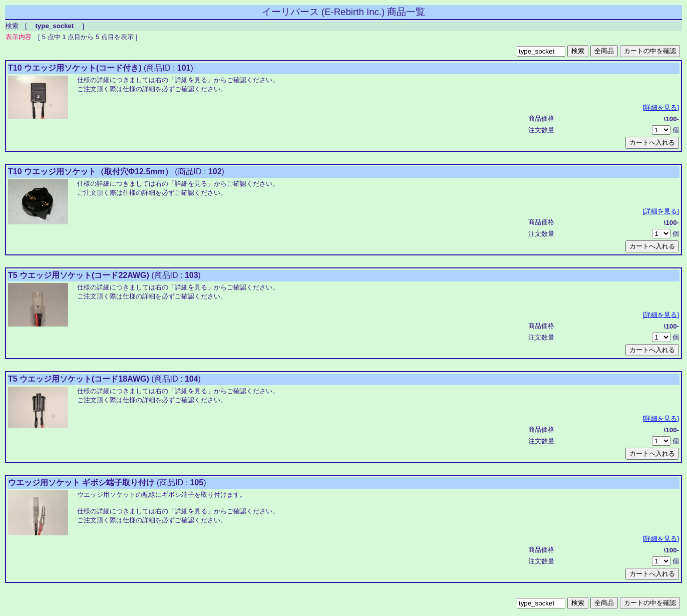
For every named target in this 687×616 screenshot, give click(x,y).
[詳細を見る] (661, 107)
